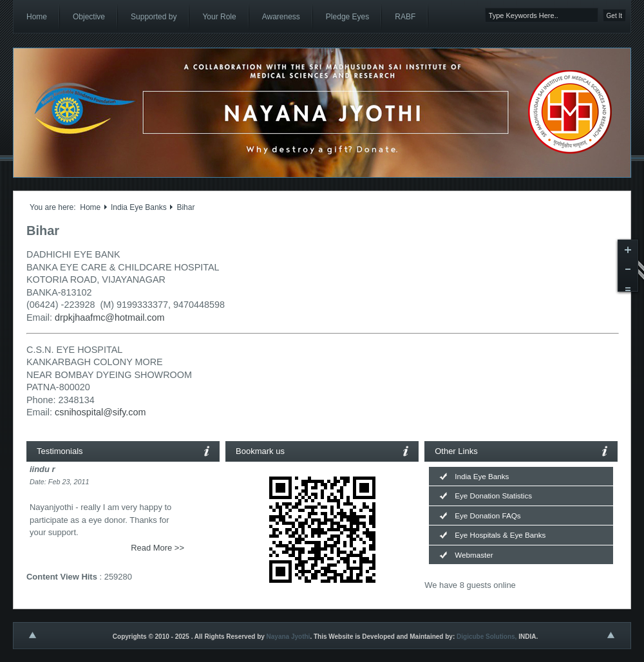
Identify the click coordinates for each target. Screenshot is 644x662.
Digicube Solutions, (487, 637)
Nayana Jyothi (289, 637)
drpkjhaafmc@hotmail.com (110, 317)
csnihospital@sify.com (100, 412)
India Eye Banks (139, 207)
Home (90, 207)
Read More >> (157, 548)
